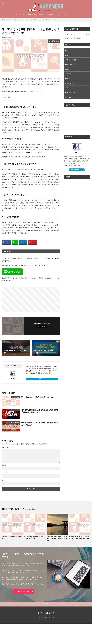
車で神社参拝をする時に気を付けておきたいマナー (34, 538)
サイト (4, 480)
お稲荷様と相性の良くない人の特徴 (12, 538)
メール (4, 473)
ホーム (17, 15)
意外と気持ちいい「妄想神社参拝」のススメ (37, 397)
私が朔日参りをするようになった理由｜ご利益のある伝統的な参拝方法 (57, 539)
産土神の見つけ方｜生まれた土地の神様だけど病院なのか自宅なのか (41, 424)
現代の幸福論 (16, 397)
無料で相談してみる (23, 591)
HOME (5, 20)
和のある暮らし (70, 64)
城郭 (67, 69)
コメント (5, 447)
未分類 (68, 78)
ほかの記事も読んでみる (76, 170)
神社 (10, 20)
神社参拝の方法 (32, 15)
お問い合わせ (49, 15)
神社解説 (41, 15)
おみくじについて (63, 14)
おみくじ (23, 15)
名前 (4, 465)
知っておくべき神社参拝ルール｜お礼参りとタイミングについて (40, 20)
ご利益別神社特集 (71, 60)
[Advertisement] (17, 299)
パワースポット (78, 38)
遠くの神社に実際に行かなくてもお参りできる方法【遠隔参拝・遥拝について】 (40, 411)
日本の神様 (69, 74)
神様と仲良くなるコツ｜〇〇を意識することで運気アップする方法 (79, 538)
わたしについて (49, 613)
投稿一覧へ (41, 379)
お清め (68, 55)
